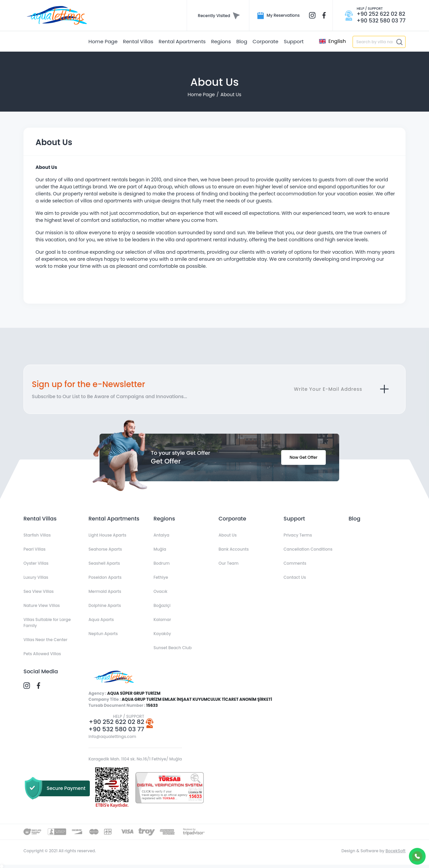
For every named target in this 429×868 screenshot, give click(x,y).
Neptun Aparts (103, 634)
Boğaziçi (162, 605)
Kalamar (162, 619)
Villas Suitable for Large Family (47, 623)
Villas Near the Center (45, 640)
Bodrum (162, 563)
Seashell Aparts (104, 563)
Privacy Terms (298, 535)
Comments (295, 563)
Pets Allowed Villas (42, 654)
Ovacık (160, 591)
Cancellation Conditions (308, 549)
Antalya (161, 535)
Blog (354, 519)
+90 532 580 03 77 (116, 729)
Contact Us (295, 577)
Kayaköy (162, 634)
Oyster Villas (36, 563)
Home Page (201, 95)
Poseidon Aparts (105, 577)
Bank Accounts (234, 549)
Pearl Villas (35, 549)
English (332, 41)
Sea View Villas (39, 591)
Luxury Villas (36, 577)
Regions (164, 519)
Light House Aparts (107, 535)
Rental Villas (40, 519)
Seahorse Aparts (105, 549)
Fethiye (161, 577)
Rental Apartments (114, 519)
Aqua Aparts (101, 619)
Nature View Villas (42, 605)
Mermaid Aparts (105, 591)
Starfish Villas (37, 535)
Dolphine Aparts (105, 605)
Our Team (229, 563)
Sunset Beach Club (173, 648)
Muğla (160, 549)
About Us (231, 95)
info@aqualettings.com (112, 736)
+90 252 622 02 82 (116, 722)
